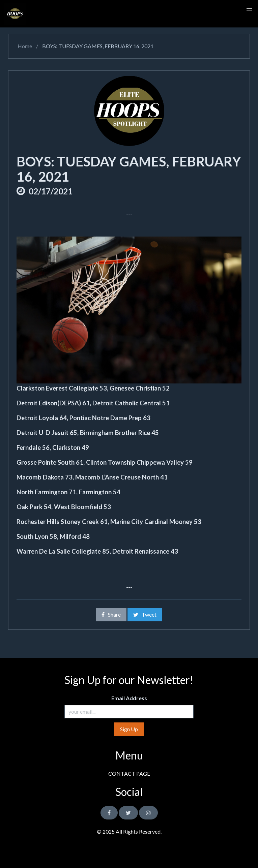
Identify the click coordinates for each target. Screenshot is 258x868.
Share (111, 614)
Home (24, 46)
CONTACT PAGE (129, 773)
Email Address (129, 698)
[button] (249, 9)
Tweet (145, 614)
